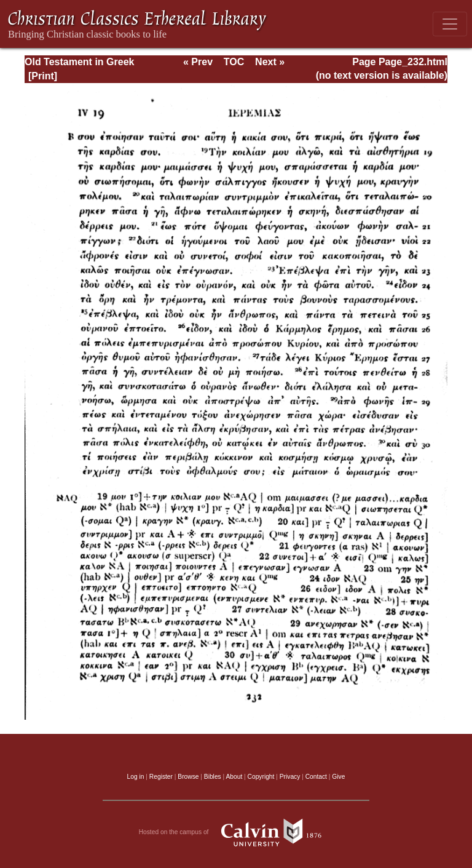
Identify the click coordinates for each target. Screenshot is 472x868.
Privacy (290, 777)
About (234, 777)
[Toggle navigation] (450, 24)
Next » (270, 62)
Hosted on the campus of (236, 832)
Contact (316, 777)
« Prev (198, 62)
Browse (188, 777)
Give (338, 777)
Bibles (213, 777)
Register (161, 777)
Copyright (261, 777)
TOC (234, 62)
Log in (136, 777)
